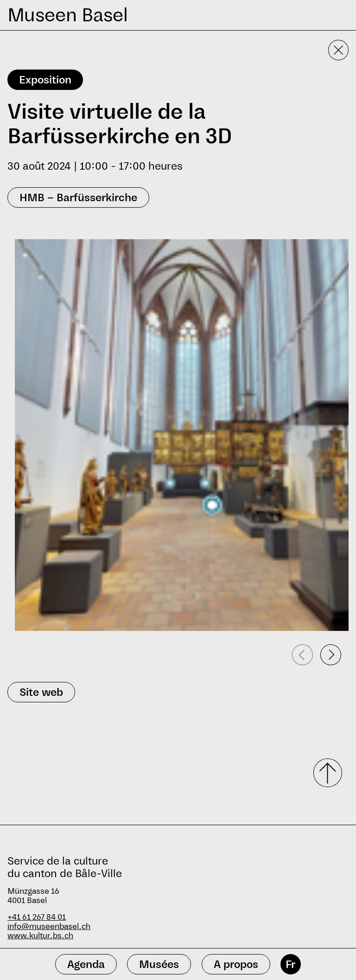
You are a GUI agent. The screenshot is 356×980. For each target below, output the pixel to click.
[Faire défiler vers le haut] (324, 773)
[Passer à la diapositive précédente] (302, 655)
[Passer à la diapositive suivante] (331, 655)
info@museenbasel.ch (49, 926)
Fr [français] (290, 964)
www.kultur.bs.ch (40, 936)
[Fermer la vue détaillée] (338, 50)
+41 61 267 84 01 (37, 917)
